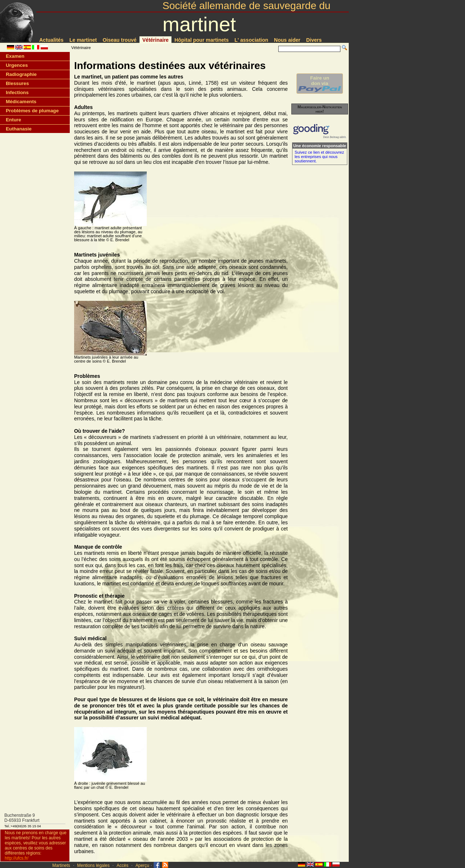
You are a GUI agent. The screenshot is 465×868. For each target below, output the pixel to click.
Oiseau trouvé (119, 40)
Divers (314, 40)
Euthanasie (19, 129)
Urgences (17, 65)
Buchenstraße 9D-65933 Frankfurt (22, 818)
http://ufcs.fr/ (17, 858)
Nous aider (287, 40)
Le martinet (83, 40)
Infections (17, 92)
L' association (252, 40)
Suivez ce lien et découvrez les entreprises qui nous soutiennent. (319, 157)
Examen (15, 56)
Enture (13, 120)
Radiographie (21, 74)
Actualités (51, 40)
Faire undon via (320, 84)
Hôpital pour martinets (201, 40)
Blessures (17, 83)
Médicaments (21, 102)
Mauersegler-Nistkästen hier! (320, 109)
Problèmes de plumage (32, 111)
